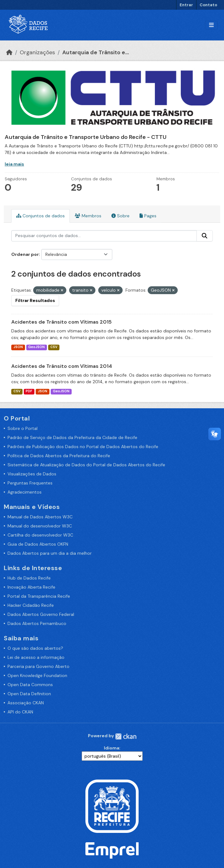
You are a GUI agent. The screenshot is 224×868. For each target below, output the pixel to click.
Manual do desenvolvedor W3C (40, 526)
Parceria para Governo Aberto (38, 666)
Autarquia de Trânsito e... (96, 52)
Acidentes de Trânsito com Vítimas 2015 (61, 322)
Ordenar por (25, 254)
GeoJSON (36, 347)
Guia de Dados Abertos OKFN (38, 544)
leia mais (14, 164)
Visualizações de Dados (32, 474)
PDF (29, 391)
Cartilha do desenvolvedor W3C (40, 535)
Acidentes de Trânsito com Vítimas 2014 (62, 366)
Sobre (120, 216)
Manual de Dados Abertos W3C (40, 517)
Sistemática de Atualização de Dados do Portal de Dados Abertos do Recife (86, 465)
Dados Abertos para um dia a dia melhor (50, 553)
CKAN (126, 736)
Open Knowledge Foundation (37, 675)
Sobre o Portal (23, 428)
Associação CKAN (26, 703)
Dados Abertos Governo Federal (41, 614)
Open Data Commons (30, 685)
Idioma (112, 748)
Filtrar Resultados (35, 300)
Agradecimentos (25, 492)
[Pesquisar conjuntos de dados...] (104, 236)
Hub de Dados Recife (29, 578)
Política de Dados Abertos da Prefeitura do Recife (59, 456)
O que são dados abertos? (35, 648)
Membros (88, 216)
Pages (148, 216)
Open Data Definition (29, 694)
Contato (208, 5)
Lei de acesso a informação (36, 657)
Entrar (186, 5)
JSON (18, 347)
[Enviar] (205, 236)
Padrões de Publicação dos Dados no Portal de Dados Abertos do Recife (83, 447)
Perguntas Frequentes (30, 483)
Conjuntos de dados (41, 216)
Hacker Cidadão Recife (31, 605)
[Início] (9, 52)
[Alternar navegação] (211, 25)
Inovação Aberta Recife (31, 587)
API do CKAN (20, 712)
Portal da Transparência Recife (39, 596)
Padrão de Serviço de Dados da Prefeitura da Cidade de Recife (72, 437)
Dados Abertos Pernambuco (37, 623)
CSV (54, 347)
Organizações (37, 52)
